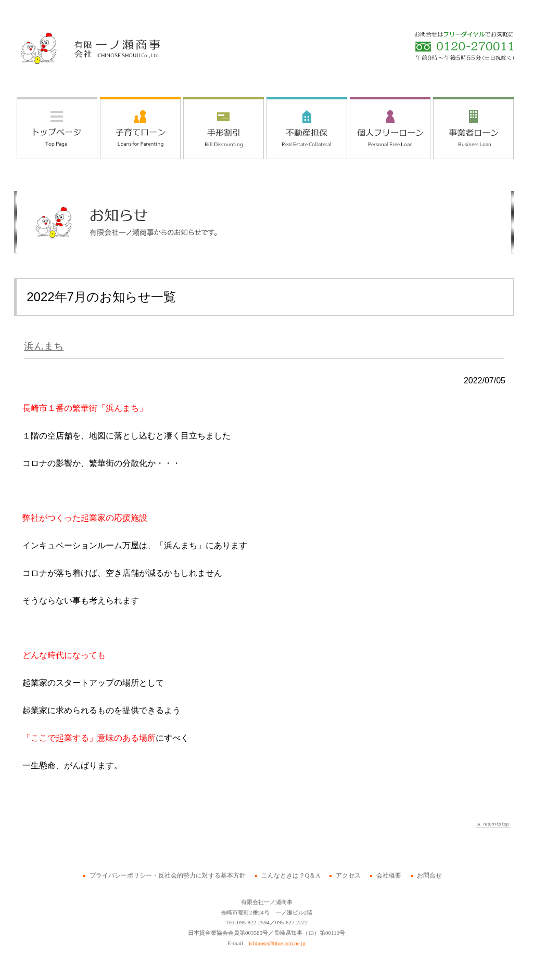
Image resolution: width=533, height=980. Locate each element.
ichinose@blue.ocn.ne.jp (277, 943)
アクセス (348, 875)
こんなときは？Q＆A (291, 875)
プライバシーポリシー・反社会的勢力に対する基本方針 (168, 875)
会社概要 (389, 875)
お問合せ (429, 875)
